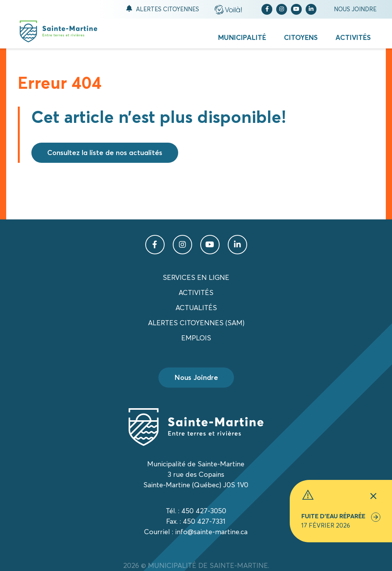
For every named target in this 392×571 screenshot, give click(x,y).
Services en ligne (196, 277)
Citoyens (301, 37)
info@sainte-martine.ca (211, 532)
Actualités (196, 308)
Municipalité (242, 37)
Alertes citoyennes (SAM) (196, 323)
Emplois (196, 338)
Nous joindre (355, 9)
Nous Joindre (196, 377)
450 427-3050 (204, 511)
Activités (353, 37)
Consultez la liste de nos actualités (105, 153)
